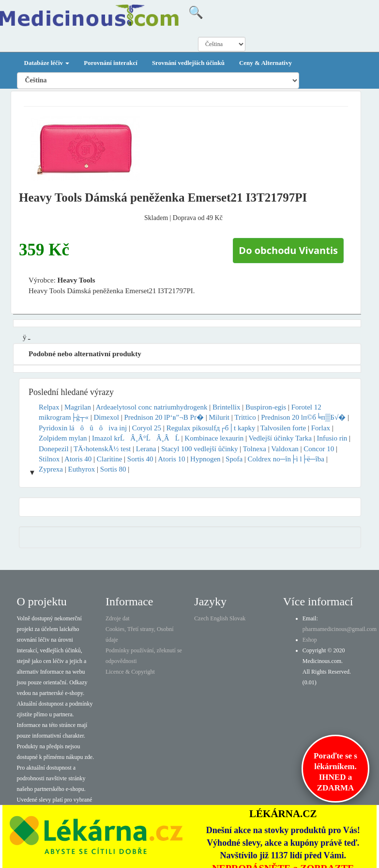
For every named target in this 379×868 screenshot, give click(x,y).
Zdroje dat (118, 618)
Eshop (310, 640)
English (219, 618)
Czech (201, 618)
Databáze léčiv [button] (47, 63)
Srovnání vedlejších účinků (188, 63)
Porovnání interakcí (111, 63)
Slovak (237, 618)
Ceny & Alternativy (265, 63)
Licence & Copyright (130, 672)
